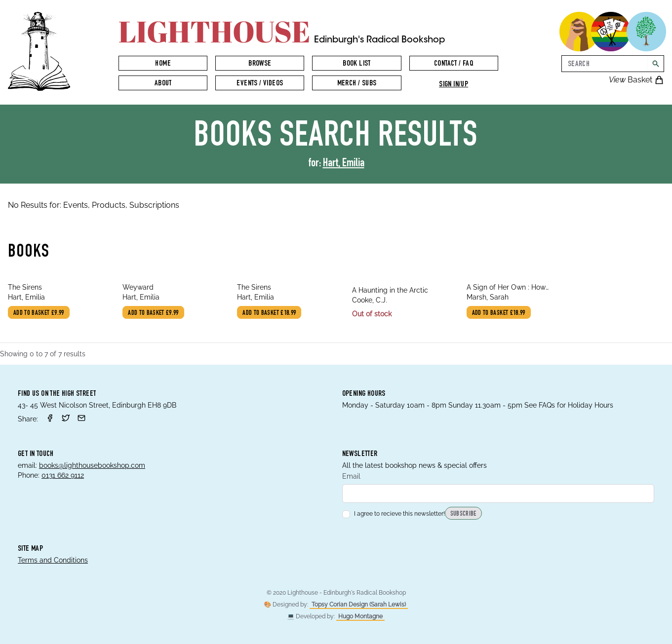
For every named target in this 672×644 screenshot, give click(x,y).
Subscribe (463, 514)
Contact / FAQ (454, 64)
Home (163, 64)
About (163, 84)
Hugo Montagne (360, 616)
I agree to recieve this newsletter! (394, 514)
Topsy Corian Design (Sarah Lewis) (359, 605)
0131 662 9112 (63, 475)
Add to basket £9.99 (39, 313)
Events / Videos (260, 84)
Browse (260, 64)
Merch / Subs (357, 84)
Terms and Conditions (53, 560)
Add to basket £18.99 (269, 313)
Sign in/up (454, 85)
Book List (357, 64)
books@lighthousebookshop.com (92, 465)
